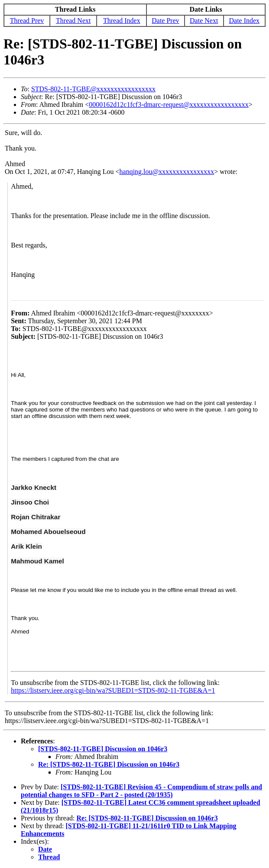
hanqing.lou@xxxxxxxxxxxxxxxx (167, 172)
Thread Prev (27, 21)
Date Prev (165, 21)
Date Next (204, 21)
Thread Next (73, 21)
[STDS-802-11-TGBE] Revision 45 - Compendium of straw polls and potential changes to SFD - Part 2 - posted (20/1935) (141, 791)
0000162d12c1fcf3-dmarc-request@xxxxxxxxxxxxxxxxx (169, 104)
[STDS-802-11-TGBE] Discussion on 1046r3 (103, 749)
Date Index (244, 21)
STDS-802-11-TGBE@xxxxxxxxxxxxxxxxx (93, 89)
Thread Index (122, 21)
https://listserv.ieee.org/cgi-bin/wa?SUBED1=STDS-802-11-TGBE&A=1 (113, 690)
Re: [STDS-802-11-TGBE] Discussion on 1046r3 (109, 764)
